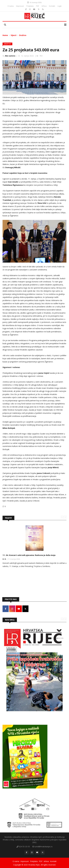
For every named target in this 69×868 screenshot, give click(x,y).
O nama (11, 6)
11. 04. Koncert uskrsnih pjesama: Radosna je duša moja (29, 555)
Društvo (23, 35)
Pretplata (30, 6)
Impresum (20, 6)
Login (60, 6)
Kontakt (52, 6)
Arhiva (44, 6)
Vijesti (14, 35)
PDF (38, 6)
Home (5, 35)
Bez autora (10, 56)
